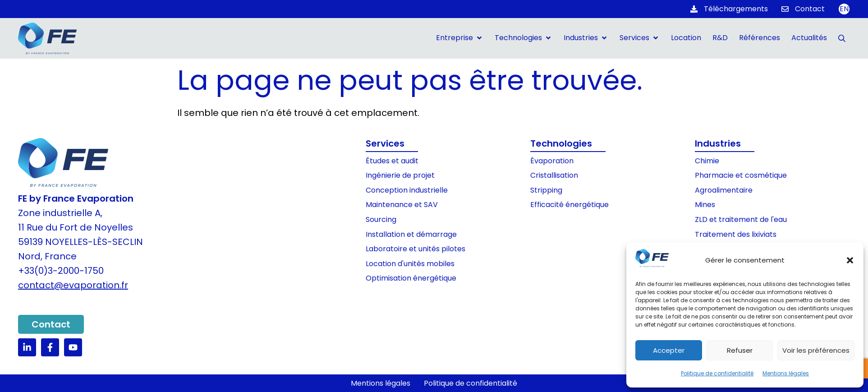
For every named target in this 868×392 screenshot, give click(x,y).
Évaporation (552, 161)
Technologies (561, 143)
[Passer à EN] (844, 9)
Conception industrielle (407, 190)
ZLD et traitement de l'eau (741, 219)
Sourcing (381, 219)
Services (385, 143)
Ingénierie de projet (400, 175)
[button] (850, 260)
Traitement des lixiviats (736, 234)
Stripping (546, 190)
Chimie (707, 161)
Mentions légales (786, 373)
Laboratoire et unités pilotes (416, 249)
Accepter (669, 350)
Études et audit (392, 161)
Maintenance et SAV (402, 205)
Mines (705, 205)
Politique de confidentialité (717, 373)
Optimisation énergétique (411, 278)
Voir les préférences (816, 350)
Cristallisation (554, 175)
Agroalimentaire (724, 190)
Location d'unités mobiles (410, 264)
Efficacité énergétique (569, 205)
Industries (718, 143)
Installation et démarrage (411, 234)
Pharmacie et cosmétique (741, 175)
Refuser (740, 350)
